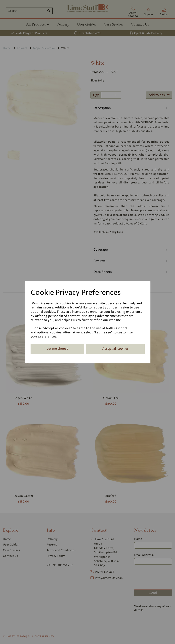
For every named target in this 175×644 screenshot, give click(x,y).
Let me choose (57, 349)
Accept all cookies (115, 349)
